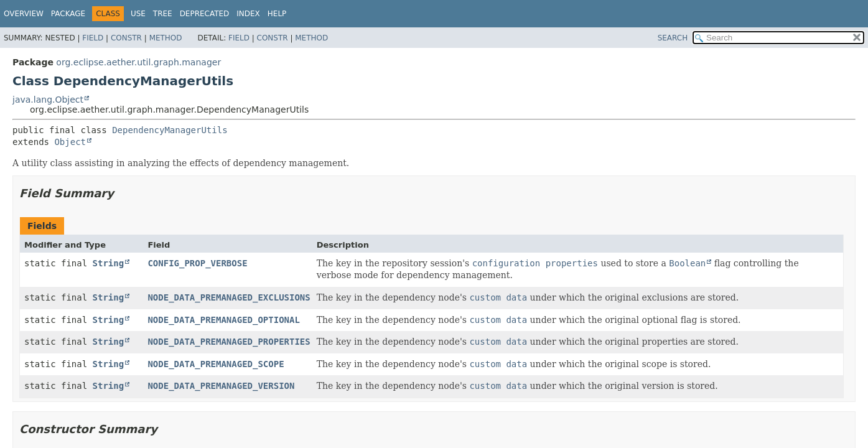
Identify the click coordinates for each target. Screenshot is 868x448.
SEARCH (673, 38)
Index (248, 14)
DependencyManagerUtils (170, 130)
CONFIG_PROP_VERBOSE (197, 263)
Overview (24, 14)
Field (93, 38)
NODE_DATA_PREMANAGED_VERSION (221, 386)
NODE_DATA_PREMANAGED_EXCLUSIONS (229, 297)
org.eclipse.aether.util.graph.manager (138, 62)
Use (138, 14)
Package (68, 14)
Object (70, 142)
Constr (126, 38)
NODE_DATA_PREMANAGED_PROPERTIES (229, 342)
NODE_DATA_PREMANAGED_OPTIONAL (223, 320)
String (109, 263)
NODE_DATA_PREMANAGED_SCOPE (216, 364)
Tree (163, 14)
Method (166, 38)
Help (277, 14)
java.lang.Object (48, 100)
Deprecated (205, 14)
